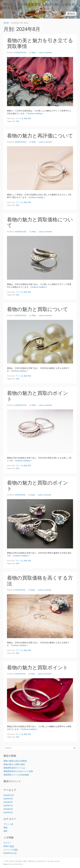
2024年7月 (8, 806)
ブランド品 (19, 118)
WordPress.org (10, 853)
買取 (29, 118)
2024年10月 (9, 795)
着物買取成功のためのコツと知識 (18, 771)
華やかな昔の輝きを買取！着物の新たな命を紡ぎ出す (39, 6)
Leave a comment (45, 53)
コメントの (11, 850)
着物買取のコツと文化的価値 (16, 775)
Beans (6, 864)
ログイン (7, 843)
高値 (18, 121)
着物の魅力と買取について (37, 309)
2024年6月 (8, 809)
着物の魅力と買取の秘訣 (14, 764)
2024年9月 (8, 799)
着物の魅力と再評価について (40, 136)
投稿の (9, 846)
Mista (34, 53)
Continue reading (35, 113)
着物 (26, 118)
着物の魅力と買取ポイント (37, 668)
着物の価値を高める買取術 (15, 761)
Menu (71, 14)
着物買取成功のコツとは (14, 768)
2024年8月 (8, 802)
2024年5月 (8, 813)
